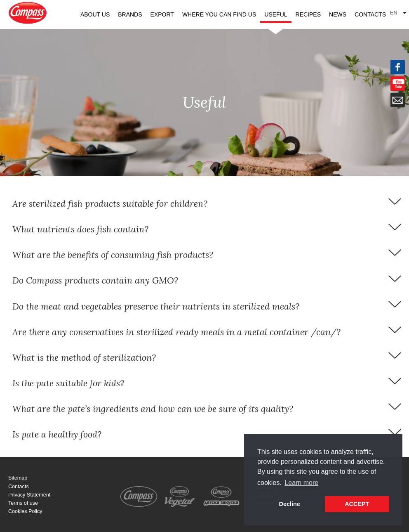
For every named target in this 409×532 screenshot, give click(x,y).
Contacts (370, 14)
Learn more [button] (301, 483)
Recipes (308, 14)
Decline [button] (290, 504)
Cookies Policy (25, 511)
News (338, 14)
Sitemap (18, 478)
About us (95, 14)
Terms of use (23, 503)
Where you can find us (219, 14)
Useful (276, 14)
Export (162, 14)
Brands (130, 14)
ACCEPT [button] (357, 504)
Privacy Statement (29, 495)
